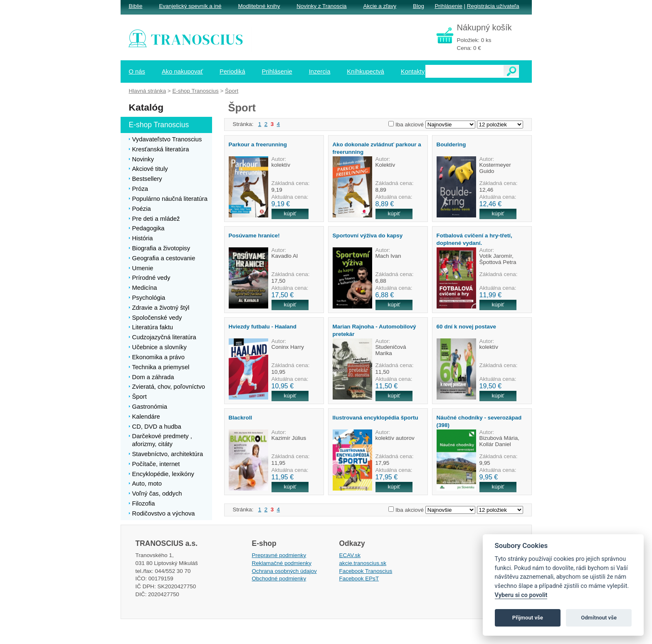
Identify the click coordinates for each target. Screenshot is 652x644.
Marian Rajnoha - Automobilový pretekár (374, 330)
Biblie (136, 6)
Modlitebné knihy (259, 6)
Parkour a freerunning (258, 144)
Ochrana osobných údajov (284, 571)
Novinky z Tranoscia (321, 6)
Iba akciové (410, 125)
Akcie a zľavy (380, 6)
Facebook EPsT (359, 579)
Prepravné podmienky (279, 555)
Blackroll (241, 418)
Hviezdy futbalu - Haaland (263, 327)
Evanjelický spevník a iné (190, 6)
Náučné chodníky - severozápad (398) (479, 421)
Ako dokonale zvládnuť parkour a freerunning (377, 148)
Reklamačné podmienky (282, 563)
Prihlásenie (448, 6)
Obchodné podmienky (279, 579)
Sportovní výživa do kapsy (368, 236)
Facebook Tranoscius (366, 571)
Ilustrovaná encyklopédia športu (375, 418)
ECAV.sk (350, 555)
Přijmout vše (528, 618)
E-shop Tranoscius (195, 91)
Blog (419, 6)
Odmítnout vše (599, 618)
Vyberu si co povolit (521, 595)
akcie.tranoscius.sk (363, 563)
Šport (232, 91)
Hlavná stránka (148, 91)
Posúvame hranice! (254, 236)
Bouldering (451, 144)
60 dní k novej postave (466, 327)
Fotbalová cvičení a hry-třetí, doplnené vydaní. (474, 239)
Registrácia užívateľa (493, 6)
